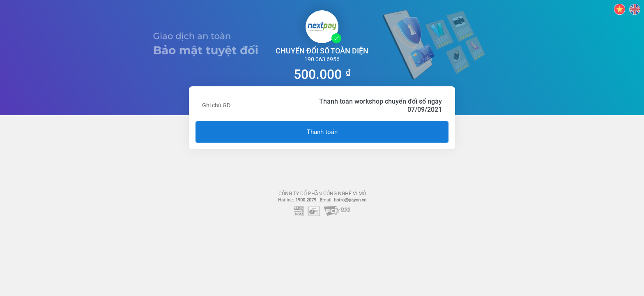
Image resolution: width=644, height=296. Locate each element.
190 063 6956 (322, 59)
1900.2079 (306, 200)
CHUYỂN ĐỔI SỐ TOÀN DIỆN (322, 51)
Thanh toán (322, 132)
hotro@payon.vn (350, 200)
